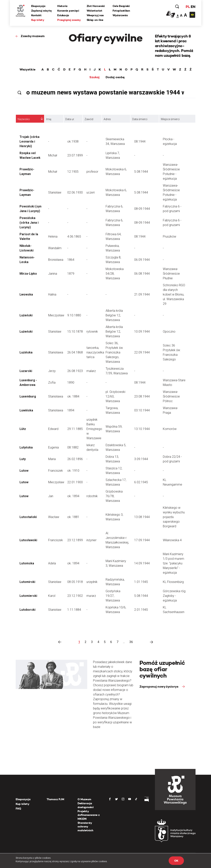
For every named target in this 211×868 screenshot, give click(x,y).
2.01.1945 (141, 610)
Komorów (170, 429)
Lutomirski (27, 582)
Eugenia (53, 447)
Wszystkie (27, 70)
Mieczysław (56, 315)
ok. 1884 (73, 396)
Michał (53, 155)
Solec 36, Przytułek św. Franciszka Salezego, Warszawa (114, 352)
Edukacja (63, 15)
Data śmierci (140, 119)
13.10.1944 (142, 429)
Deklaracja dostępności (86, 805)
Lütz (23, 429)
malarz (91, 371)
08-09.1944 (142, 209)
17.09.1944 (142, 540)
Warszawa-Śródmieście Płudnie (171, 274)
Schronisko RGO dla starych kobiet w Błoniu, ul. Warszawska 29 (174, 294)
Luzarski (26, 371)
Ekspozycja (38, 6)
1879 (71, 274)
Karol (52, 596)
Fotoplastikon (121, 11)
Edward (53, 429)
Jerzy (52, 371)
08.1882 (73, 447)
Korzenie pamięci (68, 11)
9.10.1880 (74, 315)
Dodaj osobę (115, 77)
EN (193, 7)
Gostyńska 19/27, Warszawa (113, 596)
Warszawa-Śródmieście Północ (171, 396)
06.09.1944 (142, 260)
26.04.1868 (75, 352)
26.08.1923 (75, 371)
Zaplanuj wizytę (41, 11)
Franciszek (56, 471)
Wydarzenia (120, 15)
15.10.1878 (75, 332)
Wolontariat (94, 11)
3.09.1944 (141, 459)
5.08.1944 (141, 172)
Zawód (89, 119)
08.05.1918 (75, 582)
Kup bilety (38, 20)
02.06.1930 (75, 192)
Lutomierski (28, 596)
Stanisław (55, 192)
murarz (91, 596)
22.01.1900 (75, 482)
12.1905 (73, 172)
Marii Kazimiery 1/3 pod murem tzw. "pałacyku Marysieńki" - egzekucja (173, 563)
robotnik (92, 496)
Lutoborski (27, 610)
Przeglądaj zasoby (69, 20)
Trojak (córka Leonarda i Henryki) (29, 141)
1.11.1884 (74, 610)
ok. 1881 (73, 517)
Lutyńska (26, 447)
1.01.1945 (141, 582)
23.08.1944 (142, 396)
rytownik (92, 332)
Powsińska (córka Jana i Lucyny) (29, 223)
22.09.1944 (142, 352)
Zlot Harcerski (96, 6)
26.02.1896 (75, 459)
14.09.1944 (142, 563)
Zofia (52, 383)
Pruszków (170, 237)
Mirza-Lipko (28, 274)
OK (176, 861)
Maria (52, 459)
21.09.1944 (142, 294)
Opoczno (169, 332)
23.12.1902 (75, 596)
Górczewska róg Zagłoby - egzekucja (174, 596)
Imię (49, 119)
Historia (62, 6)
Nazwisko (24, 119)
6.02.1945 (141, 482)
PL (188, 7)
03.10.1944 (142, 410)
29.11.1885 (75, 429)
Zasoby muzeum (33, 36)
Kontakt (36, 15)
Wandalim (55, 248)
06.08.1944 (142, 274)
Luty (23, 459)
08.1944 (140, 141)
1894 (71, 410)
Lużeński (26, 315)
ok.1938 (73, 141)
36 (131, 642)
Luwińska (26, 410)
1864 (71, 260)
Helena (53, 237)
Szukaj (94, 77)
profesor (92, 172)
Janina (53, 274)
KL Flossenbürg (173, 582)
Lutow (24, 471)
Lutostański (28, 517)
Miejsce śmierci (170, 119)
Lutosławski (28, 540)
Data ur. (70, 119)
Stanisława (56, 352)
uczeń (91, 192)
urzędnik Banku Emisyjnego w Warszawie (94, 429)
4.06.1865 (74, 237)
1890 (71, 383)
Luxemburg (28, 396)
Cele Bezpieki (121, 6)
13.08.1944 (142, 517)
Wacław (54, 517)
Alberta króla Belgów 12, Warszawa (114, 315)
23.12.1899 (75, 540)
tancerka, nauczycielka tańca (95, 352)
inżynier (91, 540)
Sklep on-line (95, 20)
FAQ (18, 809)
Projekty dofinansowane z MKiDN (89, 815)
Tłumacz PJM (55, 799)
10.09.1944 (142, 332)
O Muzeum (84, 799)
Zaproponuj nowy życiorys (159, 687)
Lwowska (26, 294)
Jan (51, 496)
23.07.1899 (75, 155)
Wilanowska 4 (172, 540)
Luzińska (26, 352)
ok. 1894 (73, 496)
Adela (52, 563)
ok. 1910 (73, 471)
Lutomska (27, 563)
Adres (107, 119)
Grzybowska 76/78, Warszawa (114, 496)
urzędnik (92, 582)
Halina (52, 294)
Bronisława (56, 260)
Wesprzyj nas (95, 15)
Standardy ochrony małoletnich (85, 827)
